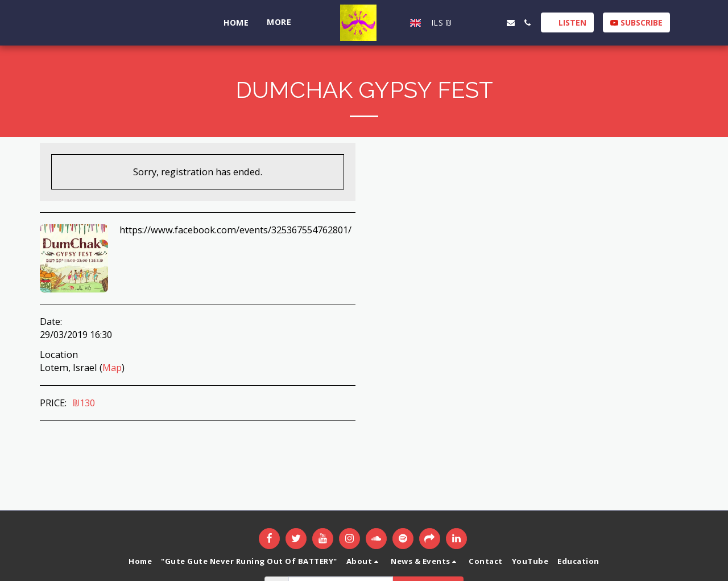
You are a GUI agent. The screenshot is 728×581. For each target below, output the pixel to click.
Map (112, 367)
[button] (471, 23)
